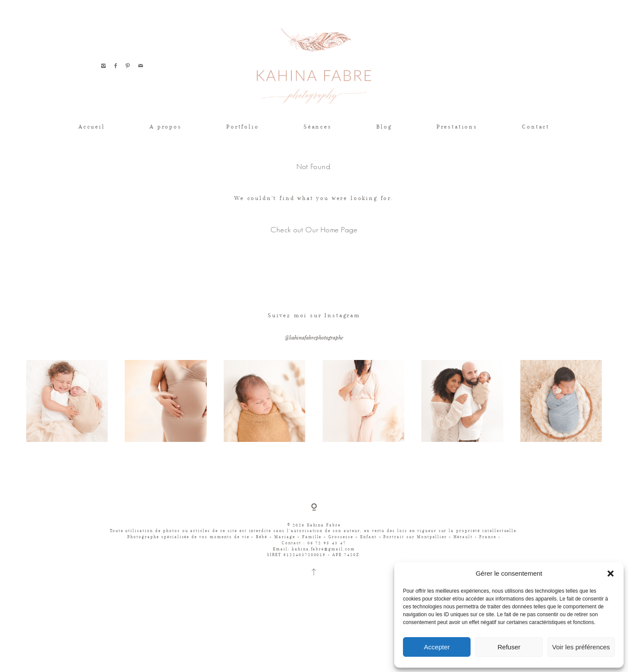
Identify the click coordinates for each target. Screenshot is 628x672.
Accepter (437, 647)
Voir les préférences (581, 647)
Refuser (509, 647)
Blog (384, 127)
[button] (611, 574)
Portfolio (242, 127)
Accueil (92, 127)
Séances (318, 127)
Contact (536, 127)
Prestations (457, 127)
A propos (166, 127)
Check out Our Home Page (314, 229)
